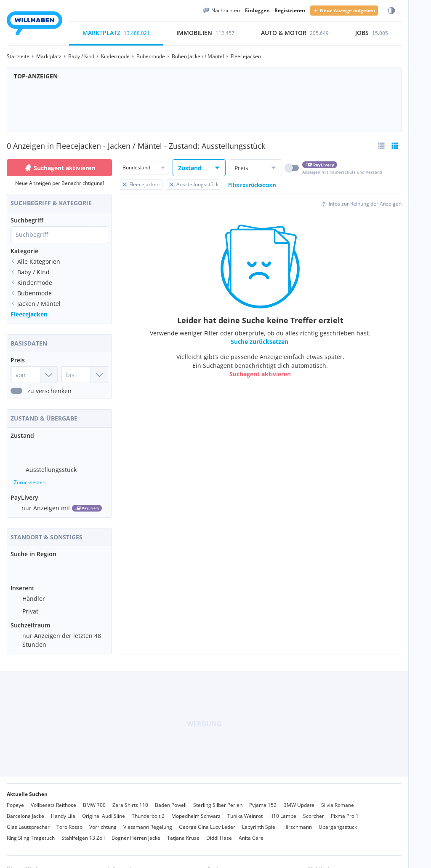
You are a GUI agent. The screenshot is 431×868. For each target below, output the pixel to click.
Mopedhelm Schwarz (196, 809)
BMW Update (299, 798)
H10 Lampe (283, 809)
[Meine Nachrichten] (221, 11)
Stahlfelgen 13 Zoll (83, 831)
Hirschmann (298, 820)
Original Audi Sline (104, 809)
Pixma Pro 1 (345, 809)
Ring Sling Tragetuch (31, 831)
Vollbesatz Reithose (53, 798)
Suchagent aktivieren (59, 168)
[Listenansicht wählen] (381, 146)
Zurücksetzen (30, 479)
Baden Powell (171, 798)
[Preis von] (34, 375)
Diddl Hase (219, 831)
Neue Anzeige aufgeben (344, 10)
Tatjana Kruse (183, 831)
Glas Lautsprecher (28, 820)
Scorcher (314, 809)
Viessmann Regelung (148, 820)
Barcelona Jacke (25, 809)
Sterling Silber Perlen (218, 798)
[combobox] (51, 235)
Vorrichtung (103, 820)
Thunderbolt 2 (148, 809)
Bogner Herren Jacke (136, 831)
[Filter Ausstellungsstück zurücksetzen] (194, 185)
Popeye (15, 798)
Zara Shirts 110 (130, 798)
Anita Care (251, 831)
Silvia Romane (338, 798)
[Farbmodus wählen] (391, 11)
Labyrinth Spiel (259, 820)
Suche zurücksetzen (259, 342)
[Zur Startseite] (35, 25)
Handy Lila (63, 809)
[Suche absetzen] (100, 235)
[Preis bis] (85, 375)
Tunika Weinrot (245, 809)
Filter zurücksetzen (252, 185)
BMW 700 (94, 798)
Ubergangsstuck (338, 820)
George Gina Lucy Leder (207, 820)
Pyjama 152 (263, 798)
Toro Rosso (69, 820)
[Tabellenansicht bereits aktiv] (395, 146)
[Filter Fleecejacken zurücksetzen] (141, 185)
